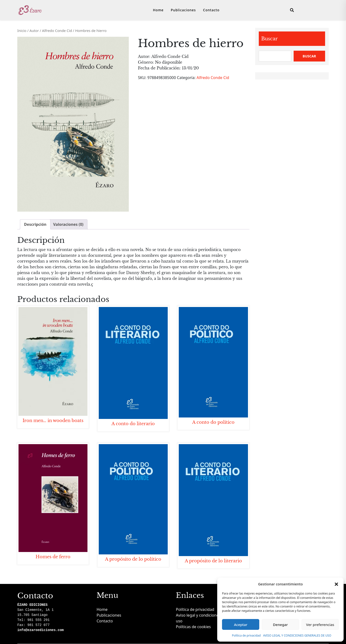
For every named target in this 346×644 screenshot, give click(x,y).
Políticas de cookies (193, 627)
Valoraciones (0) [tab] (68, 224)
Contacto (211, 10)
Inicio (22, 31)
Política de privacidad (246, 635)
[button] (336, 584)
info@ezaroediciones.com (40, 630)
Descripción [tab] (35, 224)
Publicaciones (183, 10)
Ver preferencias (320, 625)
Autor (34, 31)
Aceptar (241, 625)
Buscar (269, 39)
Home (158, 10)
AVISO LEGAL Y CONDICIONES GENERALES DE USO (297, 635)
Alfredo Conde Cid (57, 31)
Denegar (280, 625)
